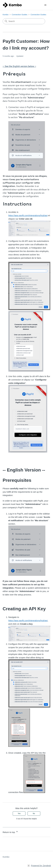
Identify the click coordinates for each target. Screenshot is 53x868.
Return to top (11, 832)
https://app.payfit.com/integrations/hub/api (28, 620)
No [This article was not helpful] (34, 814)
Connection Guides (20, 15)
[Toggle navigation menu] (45, 5)
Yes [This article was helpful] (19, 814)
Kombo (6, 15)
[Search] (24, 21)
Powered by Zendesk (41, 866)
